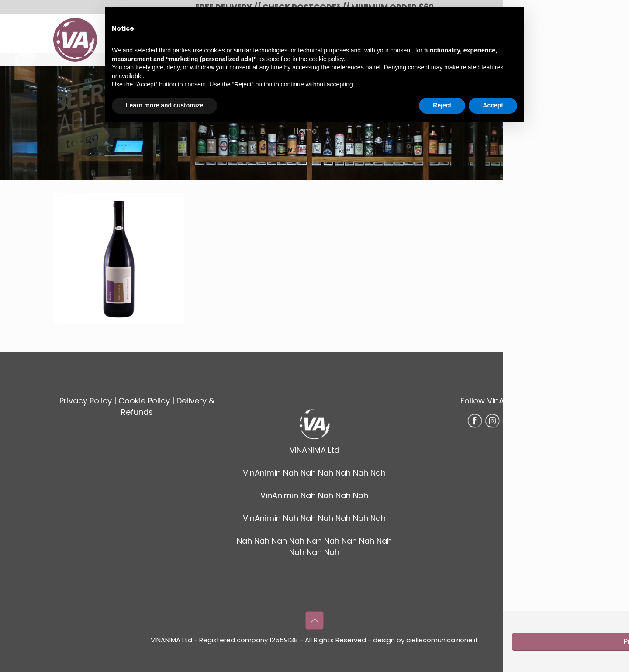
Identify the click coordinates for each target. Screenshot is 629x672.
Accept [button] (493, 105)
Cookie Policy (144, 401)
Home (305, 131)
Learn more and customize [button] (164, 105)
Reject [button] (442, 105)
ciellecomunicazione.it (442, 640)
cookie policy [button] (326, 59)
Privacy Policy (86, 401)
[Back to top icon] (314, 620)
